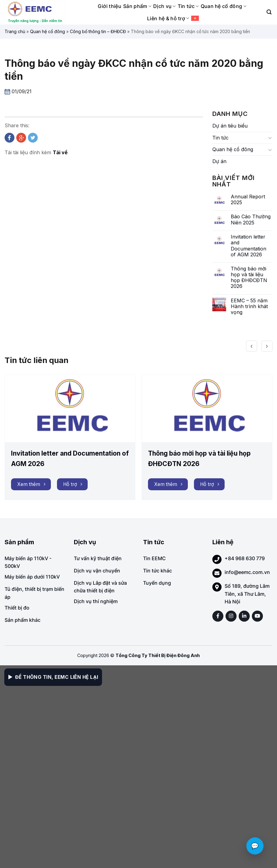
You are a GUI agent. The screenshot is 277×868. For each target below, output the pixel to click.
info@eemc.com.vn (247, 572)
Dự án (219, 161)
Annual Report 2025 (248, 200)
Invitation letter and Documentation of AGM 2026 (249, 246)
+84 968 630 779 (245, 558)
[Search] (269, 12)
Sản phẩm (137, 6)
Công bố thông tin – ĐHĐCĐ (98, 31)
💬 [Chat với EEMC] (255, 846)
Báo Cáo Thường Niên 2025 (251, 220)
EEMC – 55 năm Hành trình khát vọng (249, 306)
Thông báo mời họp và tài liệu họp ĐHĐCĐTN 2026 (249, 278)
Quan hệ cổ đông (224, 6)
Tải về (60, 152)
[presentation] (252, 346)
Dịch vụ (165, 6)
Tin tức (188, 6)
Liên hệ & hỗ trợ (168, 18)
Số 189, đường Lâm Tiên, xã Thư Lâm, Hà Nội (247, 594)
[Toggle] (270, 138)
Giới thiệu (110, 6)
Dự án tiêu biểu (230, 126)
